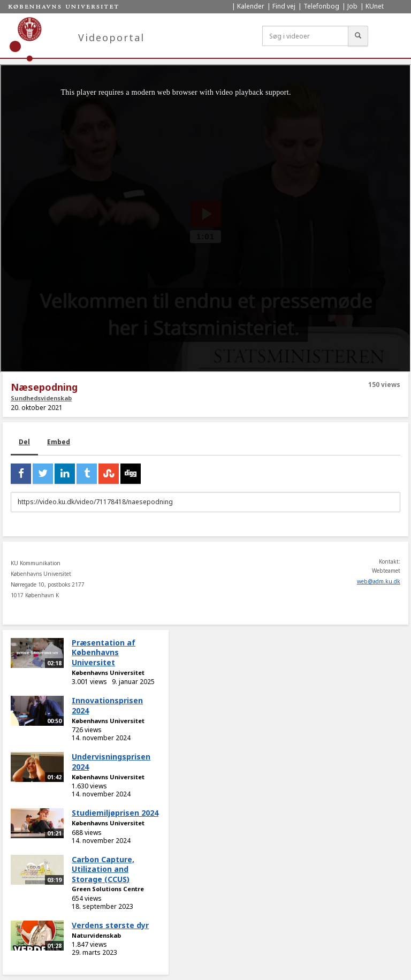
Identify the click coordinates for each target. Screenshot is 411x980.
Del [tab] (24, 442)
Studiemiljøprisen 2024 (115, 813)
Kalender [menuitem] (251, 6)
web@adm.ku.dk (379, 581)
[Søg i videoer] (305, 36)
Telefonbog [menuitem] (321, 6)
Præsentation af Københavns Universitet (104, 652)
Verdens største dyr (110, 925)
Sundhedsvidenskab (41, 398)
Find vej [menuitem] (284, 6)
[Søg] (358, 36)
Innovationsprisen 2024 (107, 705)
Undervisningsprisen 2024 (111, 762)
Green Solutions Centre (108, 889)
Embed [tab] (59, 442)
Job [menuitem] (352, 6)
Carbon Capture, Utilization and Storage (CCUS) (103, 869)
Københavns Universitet (108, 673)
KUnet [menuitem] (375, 6)
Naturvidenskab (96, 935)
